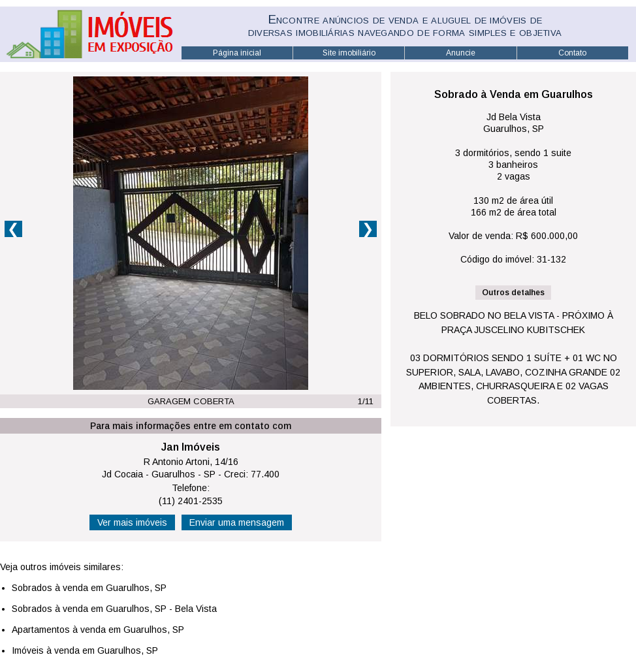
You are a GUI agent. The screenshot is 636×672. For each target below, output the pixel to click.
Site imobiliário (349, 53)
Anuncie (461, 53)
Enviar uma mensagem (237, 522)
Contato (572, 53)
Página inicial (237, 53)
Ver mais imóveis (132, 522)
